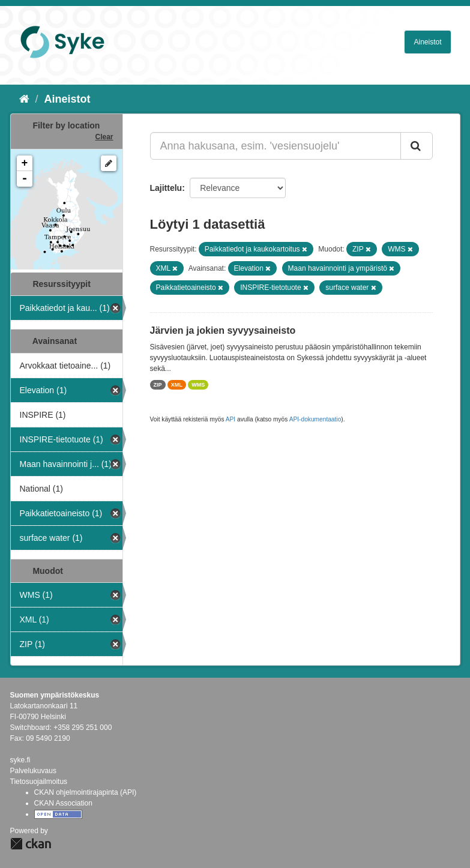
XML (177, 385)
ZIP (158, 385)
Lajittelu (166, 188)
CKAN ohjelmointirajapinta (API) (86, 792)
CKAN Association (63, 803)
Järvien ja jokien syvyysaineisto (223, 330)
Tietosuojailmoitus (39, 782)
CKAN (31, 844)
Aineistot (427, 42)
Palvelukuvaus (33, 771)
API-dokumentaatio (315, 419)
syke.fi (20, 760)
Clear (104, 137)
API (230, 419)
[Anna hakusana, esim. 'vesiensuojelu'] (276, 146)
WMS (198, 385)
